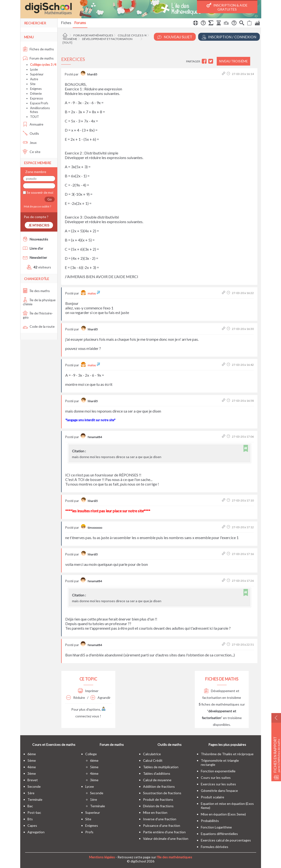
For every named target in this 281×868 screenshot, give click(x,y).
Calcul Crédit (153, 760)
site (88, 819)
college (91, 754)
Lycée (34, 69)
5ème (32, 760)
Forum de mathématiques (93, 35)
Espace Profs (39, 103)
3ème (32, 773)
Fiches (66, 23)
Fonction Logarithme (216, 827)
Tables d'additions (157, 773)
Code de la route (39, 326)
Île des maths (36, 291)
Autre (34, 79)
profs (89, 832)
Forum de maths (38, 58)
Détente (36, 93)
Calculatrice (152, 754)
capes (32, 825)
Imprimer (88, 691)
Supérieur (37, 74)
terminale (35, 799)
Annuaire (33, 124)
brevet (33, 780)
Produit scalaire (212, 797)
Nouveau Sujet (175, 37)
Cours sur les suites (216, 778)
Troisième (70, 39)
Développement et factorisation (107, 39)
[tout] (67, 43)
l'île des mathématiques (174, 857)
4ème (32, 767)
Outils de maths (170, 744)
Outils (31, 133)
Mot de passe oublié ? (37, 206)
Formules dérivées (215, 847)
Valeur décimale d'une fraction (166, 838)
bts (30, 819)
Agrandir (101, 698)
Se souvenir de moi (40, 193)
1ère (31, 793)
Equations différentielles (219, 834)
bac (30, 806)
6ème (32, 754)
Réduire (76, 698)
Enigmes (36, 89)
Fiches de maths (38, 49)
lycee (90, 786)
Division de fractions (158, 806)
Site (33, 84)
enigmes (92, 825)
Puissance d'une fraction (162, 825)
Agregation (36, 832)
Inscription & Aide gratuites (227, 7)
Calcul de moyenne (157, 780)
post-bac (34, 812)
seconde (34, 786)
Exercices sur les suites (218, 784)
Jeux (30, 143)
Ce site (32, 152)
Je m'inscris (39, 225)
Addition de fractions (159, 786)
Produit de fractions (158, 799)
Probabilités (210, 821)
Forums (80, 23)
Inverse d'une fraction (160, 819)
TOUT (35, 117)
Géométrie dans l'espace (219, 791)
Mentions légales (102, 857)
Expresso (37, 98)
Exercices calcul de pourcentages (226, 840)
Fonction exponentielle (218, 771)
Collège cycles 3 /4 (132, 35)
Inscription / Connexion (229, 37)
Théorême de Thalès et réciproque (227, 754)
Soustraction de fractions (162, 793)
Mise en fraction (155, 812)
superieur (93, 812)
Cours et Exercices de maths (54, 744)
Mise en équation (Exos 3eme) (223, 814)
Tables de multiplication (161, 767)
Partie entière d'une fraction (164, 832)
